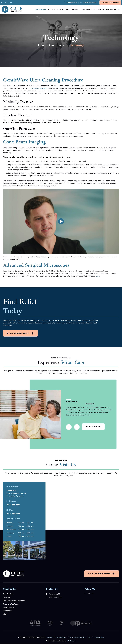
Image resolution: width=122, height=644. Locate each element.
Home (42, 45)
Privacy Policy (60, 637)
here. (98, 276)
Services (51, 9)
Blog (5, 614)
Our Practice (41, 9)
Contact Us (115, 9)
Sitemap (50, 637)
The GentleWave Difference (68, 9)
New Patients (103, 9)
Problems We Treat (89, 9)
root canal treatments (39, 88)
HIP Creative (71, 641)
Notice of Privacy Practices (76, 637)
